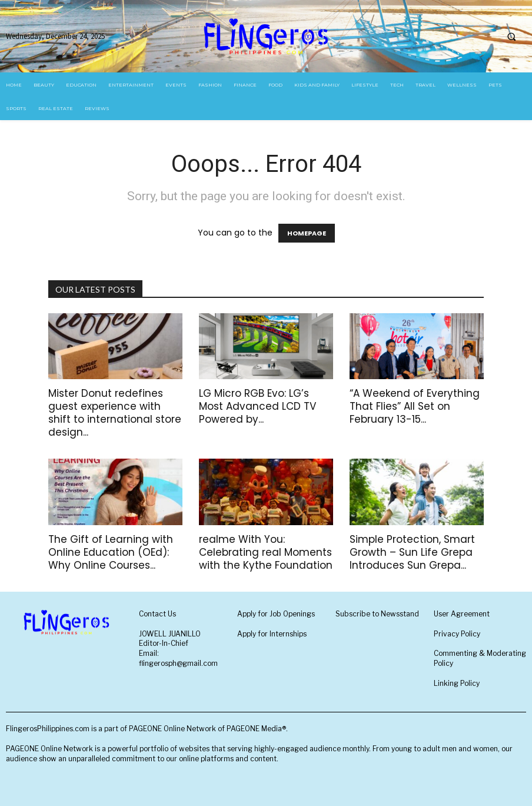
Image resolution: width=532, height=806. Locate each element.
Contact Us (157, 614)
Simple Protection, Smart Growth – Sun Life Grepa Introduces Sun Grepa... (412, 552)
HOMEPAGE (307, 233)
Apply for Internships (272, 634)
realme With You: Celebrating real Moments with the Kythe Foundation (266, 552)
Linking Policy (457, 683)
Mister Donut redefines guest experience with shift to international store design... (115, 413)
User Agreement (462, 614)
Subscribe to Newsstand (377, 614)
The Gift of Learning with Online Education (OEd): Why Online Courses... (111, 552)
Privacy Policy (457, 634)
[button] (511, 37)
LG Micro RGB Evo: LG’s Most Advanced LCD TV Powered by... (257, 406)
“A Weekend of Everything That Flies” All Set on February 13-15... (415, 406)
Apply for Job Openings (276, 614)
